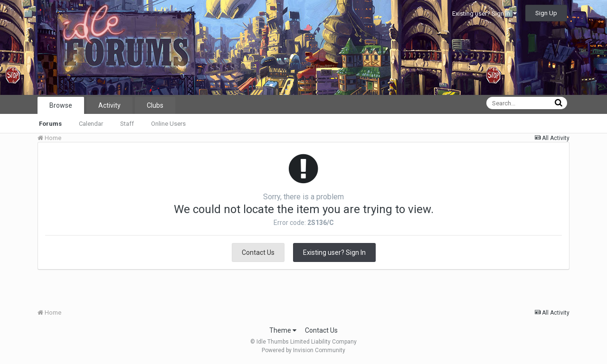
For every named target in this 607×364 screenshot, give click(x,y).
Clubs (155, 105)
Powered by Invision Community (303, 350)
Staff (127, 124)
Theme (283, 330)
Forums (50, 124)
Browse (61, 105)
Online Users (168, 124)
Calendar (91, 124)
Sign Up (546, 13)
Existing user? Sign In (484, 14)
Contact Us (258, 252)
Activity (109, 105)
